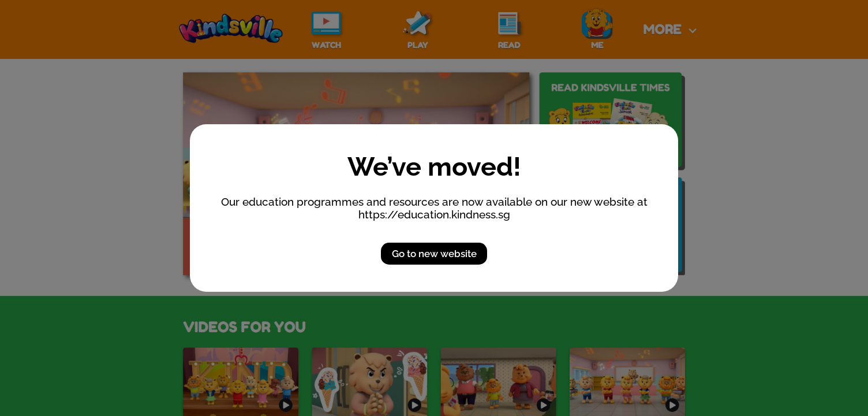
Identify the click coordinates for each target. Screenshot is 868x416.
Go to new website (434, 254)
